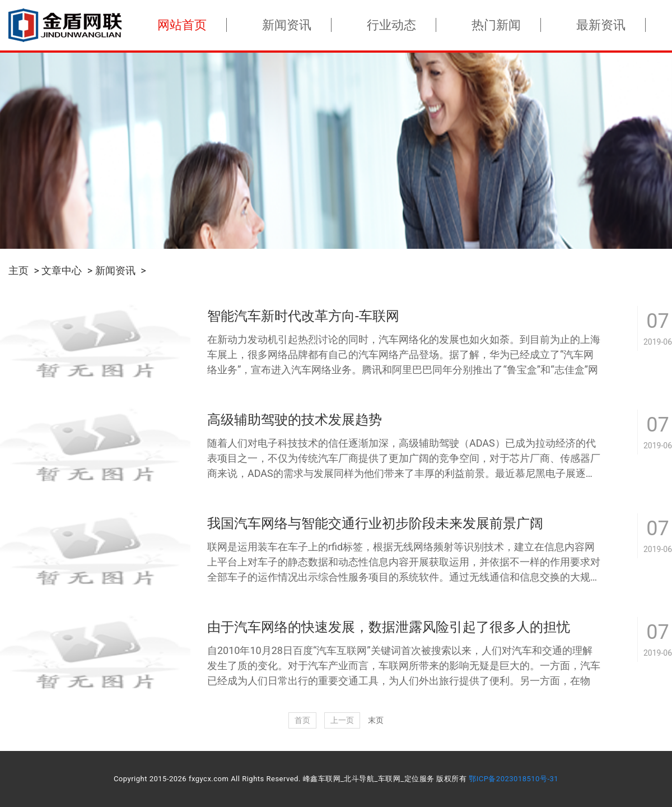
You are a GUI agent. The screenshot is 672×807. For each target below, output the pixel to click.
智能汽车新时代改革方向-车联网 (303, 316)
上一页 (342, 720)
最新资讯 (601, 25)
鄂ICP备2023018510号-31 (514, 779)
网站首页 (182, 25)
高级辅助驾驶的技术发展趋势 (295, 420)
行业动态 (391, 25)
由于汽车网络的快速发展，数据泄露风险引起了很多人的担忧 (389, 627)
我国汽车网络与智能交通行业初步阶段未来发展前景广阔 (375, 523)
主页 (18, 270)
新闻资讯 (287, 25)
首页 (302, 720)
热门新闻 (496, 25)
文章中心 (62, 270)
